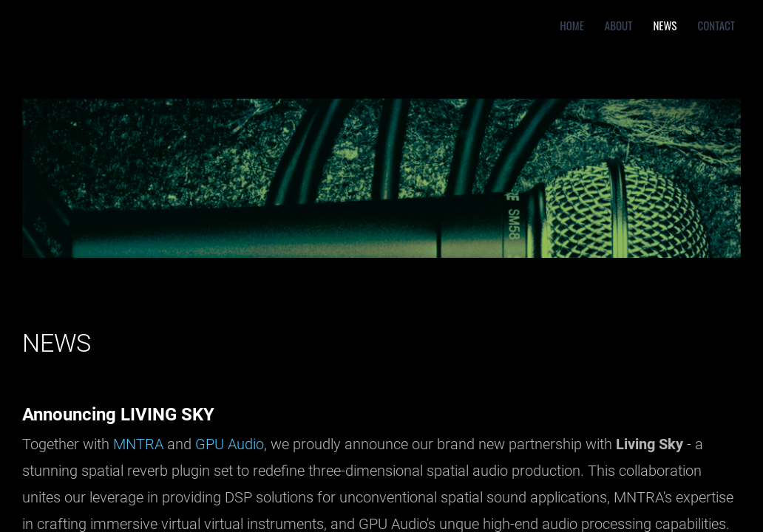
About (619, 25)
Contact (716, 25)
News (665, 25)
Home (572, 25)
